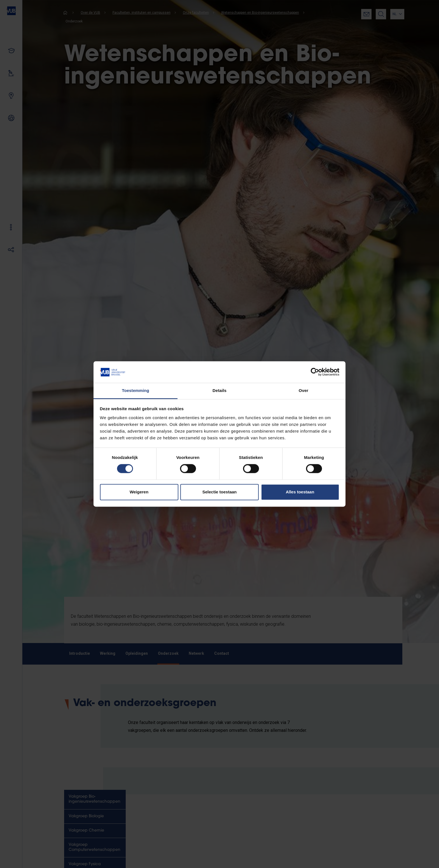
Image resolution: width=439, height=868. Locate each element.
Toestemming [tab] (136, 390)
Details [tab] (219, 390)
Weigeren (139, 492)
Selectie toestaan (220, 492)
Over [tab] (304, 390)
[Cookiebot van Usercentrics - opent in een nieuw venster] (315, 372)
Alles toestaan (300, 492)
